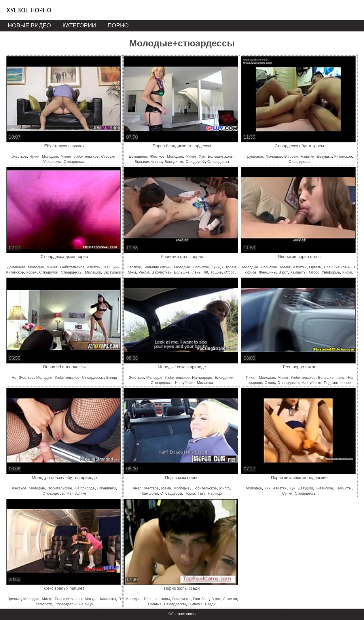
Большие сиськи (157, 267)
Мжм (132, 272)
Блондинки (174, 162)
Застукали (112, 272)
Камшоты (298, 272)
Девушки (324, 156)
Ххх (267, 488)
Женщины (112, 267)
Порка (190, 493)
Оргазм (315, 267)
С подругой (195, 162)
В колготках (162, 272)
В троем (291, 156)
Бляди (112, 377)
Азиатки (307, 156)
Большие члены (148, 162)
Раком (144, 272)
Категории (79, 25)
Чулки (34, 156)
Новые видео (29, 25)
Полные (155, 604)
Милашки (93, 272)
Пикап (251, 377)
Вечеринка (181, 599)
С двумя (195, 604)
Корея (31, 272)
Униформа (52, 162)
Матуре (91, 599)
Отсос (230, 272)
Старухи (108, 156)
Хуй (202, 156)
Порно (118, 25)
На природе (202, 377)
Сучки (287, 493)
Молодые (50, 156)
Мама (166, 488)
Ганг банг (201, 599)
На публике (185, 383)
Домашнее (138, 156)
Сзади (210, 604)
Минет (66, 156)
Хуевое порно (29, 10)
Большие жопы (220, 156)
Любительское (86, 156)
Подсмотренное (337, 383)
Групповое (254, 156)
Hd (14, 377)
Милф (225, 488)
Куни (216, 267)
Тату (201, 493)
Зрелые (14, 599)
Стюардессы (74, 162)
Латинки (230, 599)
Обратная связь (182, 614)
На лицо (215, 493)
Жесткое (19, 156)
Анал (137, 488)
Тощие (216, 272)
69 (206, 272)
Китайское (343, 156)
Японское (201, 267)
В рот (283, 272)
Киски (347, 272)
